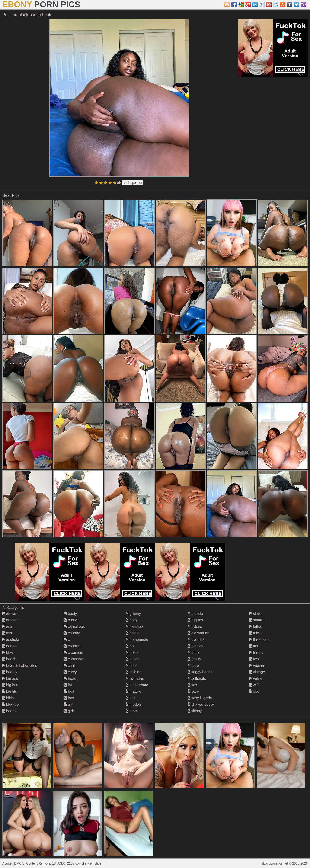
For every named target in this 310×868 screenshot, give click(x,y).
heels (132, 633)
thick (255, 633)
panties (195, 646)
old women (198, 633)
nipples (195, 620)
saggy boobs (200, 672)
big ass (10, 678)
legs (131, 665)
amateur (11, 620)
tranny (256, 653)
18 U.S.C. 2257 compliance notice (77, 863)
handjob (134, 627)
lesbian (133, 672)
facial (70, 678)
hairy (132, 620)
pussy (194, 659)
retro (193, 665)
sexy (193, 691)
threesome (260, 640)
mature (133, 691)
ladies (132, 659)
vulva (256, 678)
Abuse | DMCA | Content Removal (27, 863)
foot (69, 698)
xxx (254, 691)
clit (68, 640)
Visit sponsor (133, 183)
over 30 (196, 640)
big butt (10, 685)
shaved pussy (201, 704)
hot (130, 646)
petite (194, 653)
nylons (195, 627)
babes (9, 646)
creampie (74, 653)
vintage (257, 672)
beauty (10, 672)
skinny (195, 711)
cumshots (74, 659)
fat (68, 685)
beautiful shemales (20, 665)
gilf (68, 704)
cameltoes (74, 627)
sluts (255, 614)
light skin (135, 678)
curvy (70, 672)
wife (254, 685)
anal (8, 627)
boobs (9, 711)
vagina (257, 665)
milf (130, 698)
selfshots (197, 678)
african (10, 614)
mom (132, 711)
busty (70, 620)
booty (70, 614)
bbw (8, 653)
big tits (10, 691)
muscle (195, 614)
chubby (72, 633)
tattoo (256, 627)
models (134, 704)
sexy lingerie (200, 698)
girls (69, 711)
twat (255, 659)
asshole (11, 640)
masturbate (137, 685)
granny (133, 614)
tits (254, 646)
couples (72, 646)
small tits (258, 620)
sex (192, 685)
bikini (8, 698)
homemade (137, 640)
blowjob (11, 704)
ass (7, 633)
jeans (132, 653)
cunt (69, 665)
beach (9, 659)
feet (69, 691)
